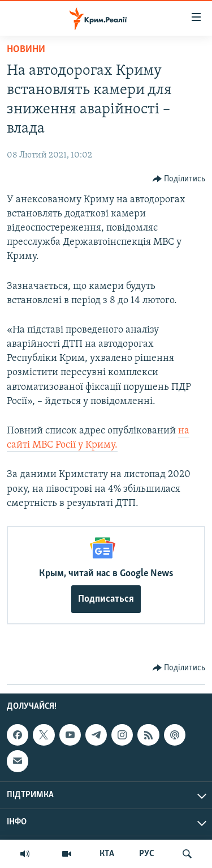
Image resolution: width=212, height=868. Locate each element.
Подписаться (106, 599)
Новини (26, 50)
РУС (147, 854)
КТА (107, 854)
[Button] (179, 179)
